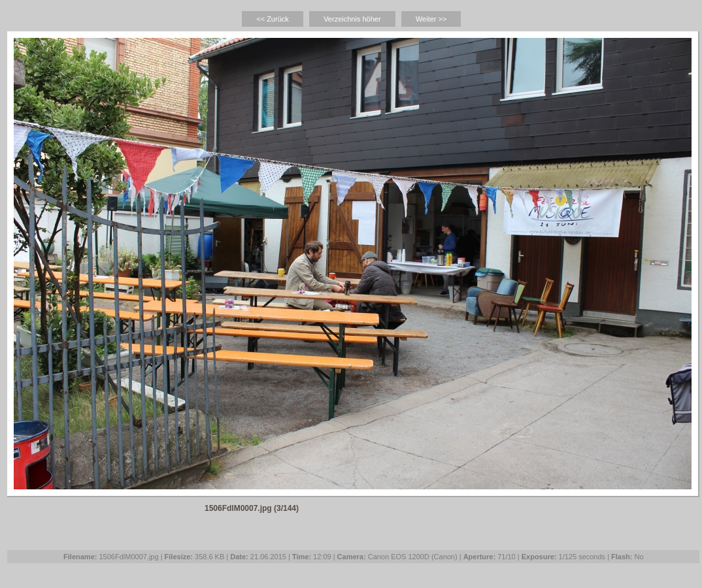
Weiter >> (431, 19)
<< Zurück (273, 19)
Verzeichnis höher (352, 19)
